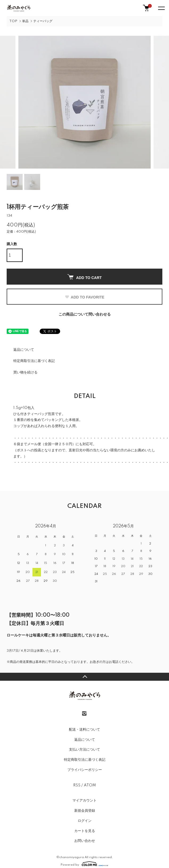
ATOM (90, 784)
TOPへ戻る (84, 676)
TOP (13, 21)
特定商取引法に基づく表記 (34, 360)
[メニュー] (161, 8)
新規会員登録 (85, 810)
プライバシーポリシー (85, 769)
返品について (24, 349)
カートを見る (85, 830)
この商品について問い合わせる (85, 314)
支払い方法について (84, 749)
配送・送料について (84, 729)
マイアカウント (84, 800)
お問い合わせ (85, 840)
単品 (25, 21)
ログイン (85, 820)
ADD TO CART (84, 276)
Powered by (84, 863)
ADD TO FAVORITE (84, 296)
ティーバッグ (43, 21)
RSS (77, 784)
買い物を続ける (25, 372)
